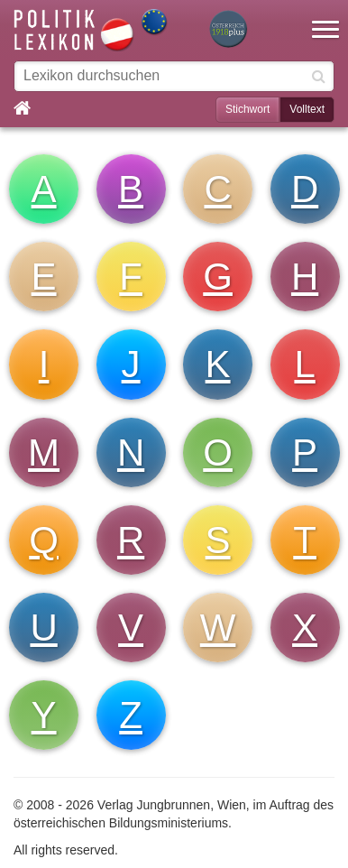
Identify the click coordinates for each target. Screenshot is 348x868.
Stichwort (247, 109)
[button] (325, 18)
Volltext (307, 109)
